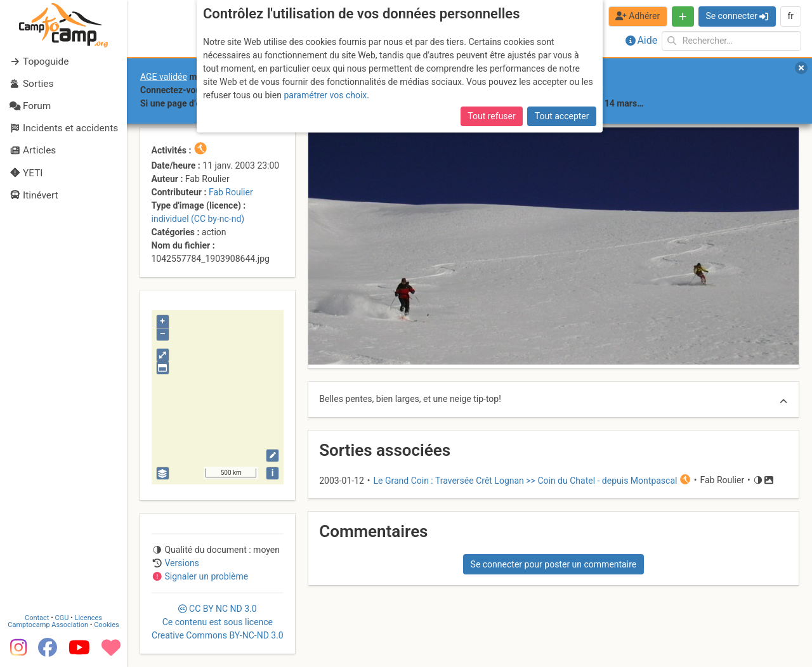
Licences (88, 618)
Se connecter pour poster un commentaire (554, 564)
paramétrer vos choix (325, 95)
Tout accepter (562, 116)
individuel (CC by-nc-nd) (198, 219)
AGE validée (164, 77)
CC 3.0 (218, 622)
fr (790, 16)
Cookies (106, 625)
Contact (37, 618)
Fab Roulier (231, 192)
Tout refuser (491, 116)
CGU (62, 618)
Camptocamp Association (48, 625)
